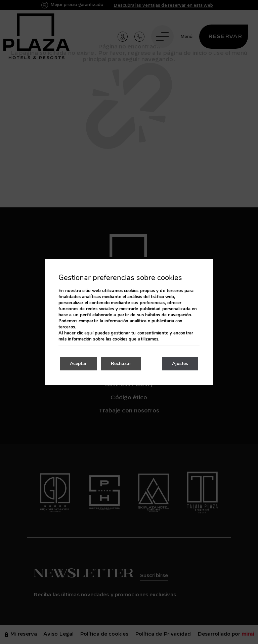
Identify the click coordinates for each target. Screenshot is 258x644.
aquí (89, 333)
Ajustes (180, 364)
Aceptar (78, 364)
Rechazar (121, 364)
